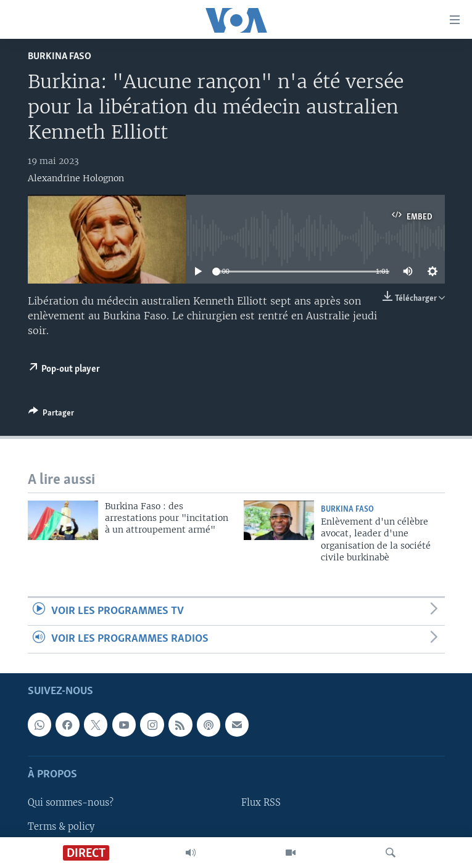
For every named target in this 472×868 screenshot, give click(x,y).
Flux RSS (261, 803)
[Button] (51, 415)
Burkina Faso (60, 56)
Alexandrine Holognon (76, 178)
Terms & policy (61, 827)
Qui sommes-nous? (71, 803)
